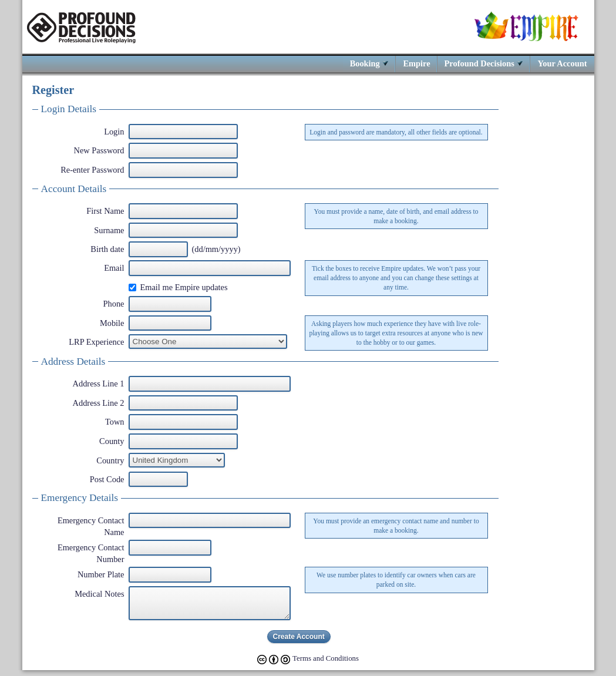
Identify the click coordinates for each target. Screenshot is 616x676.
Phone (114, 304)
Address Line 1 (99, 384)
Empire (416, 63)
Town (115, 422)
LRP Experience (96, 342)
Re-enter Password (92, 170)
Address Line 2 (99, 403)
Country (110, 460)
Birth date (107, 249)
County (112, 441)
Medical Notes (99, 594)
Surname (109, 230)
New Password (99, 150)
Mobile (112, 323)
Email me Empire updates (184, 287)
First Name (105, 211)
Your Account (562, 63)
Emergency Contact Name (91, 526)
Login (114, 132)
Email (114, 268)
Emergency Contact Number (91, 553)
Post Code (107, 479)
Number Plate (101, 574)
